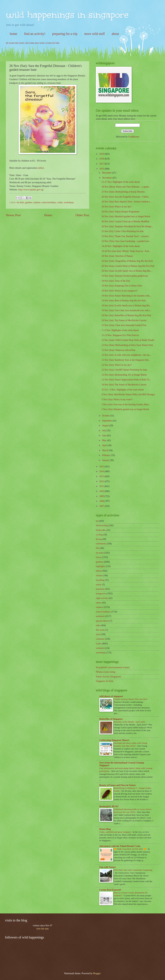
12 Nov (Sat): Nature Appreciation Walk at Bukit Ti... (126, 380)
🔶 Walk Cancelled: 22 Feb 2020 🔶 (130, 849)
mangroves (101, 594)
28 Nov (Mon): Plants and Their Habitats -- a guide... (126, 187)
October (106, 416)
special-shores (102, 621)
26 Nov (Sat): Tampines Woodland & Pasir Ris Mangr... (127, 226)
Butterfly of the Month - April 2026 (130, 722)
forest (98, 557)
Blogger (97, 973)
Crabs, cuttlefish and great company (115, 832)
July (104, 431)
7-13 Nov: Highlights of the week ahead (120, 330)
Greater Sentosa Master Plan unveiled (131, 699)
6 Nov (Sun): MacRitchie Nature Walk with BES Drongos (128, 394)
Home (48, 215)
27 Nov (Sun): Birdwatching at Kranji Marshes (123, 192)
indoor (99, 571)
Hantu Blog (105, 829)
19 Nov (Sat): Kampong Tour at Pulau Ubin (122, 286)
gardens (29, 202)
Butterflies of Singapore (111, 719)
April (105, 445)
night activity (102, 598)
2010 (102, 491)
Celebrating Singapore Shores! (114, 740)
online (41, 168)
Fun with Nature (107, 867)
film (98, 548)
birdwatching (102, 525)
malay (99, 585)
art (97, 521)
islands (99, 576)
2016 (102, 169)
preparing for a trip (65, 34)
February (107, 455)
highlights (100, 566)
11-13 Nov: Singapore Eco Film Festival (120, 335)
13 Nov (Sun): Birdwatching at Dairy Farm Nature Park (127, 345)
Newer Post (13, 215)
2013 (102, 476)
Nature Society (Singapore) (108, 677)
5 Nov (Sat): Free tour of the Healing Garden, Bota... (126, 404)
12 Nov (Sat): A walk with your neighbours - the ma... (126, 355)
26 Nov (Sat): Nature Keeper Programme (120, 212)
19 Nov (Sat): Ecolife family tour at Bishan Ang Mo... (126, 306)
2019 (102, 154)
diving (99, 539)
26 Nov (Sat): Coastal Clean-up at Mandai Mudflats (125, 221)
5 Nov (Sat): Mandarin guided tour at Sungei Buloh (125, 409)
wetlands (100, 648)
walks (60, 202)
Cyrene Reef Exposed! (110, 890)
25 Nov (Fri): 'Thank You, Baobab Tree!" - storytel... (126, 236)
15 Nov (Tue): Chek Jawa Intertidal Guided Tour (124, 325)
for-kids (20, 202)
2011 (102, 486)
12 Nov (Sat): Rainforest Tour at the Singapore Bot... (126, 360)
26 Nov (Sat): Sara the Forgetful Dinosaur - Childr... (125, 197)
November (107, 178)
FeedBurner (134, 137)
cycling (99, 535)
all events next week (35, 43)
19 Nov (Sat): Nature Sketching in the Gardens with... (126, 296)
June (105, 436)
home (13, 34)
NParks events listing (106, 672)
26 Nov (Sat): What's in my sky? (116, 207)
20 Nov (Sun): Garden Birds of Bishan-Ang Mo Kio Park (128, 266)
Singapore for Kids (105, 681)
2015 (102, 467)
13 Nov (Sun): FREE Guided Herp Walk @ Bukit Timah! (128, 340)
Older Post (82, 215)
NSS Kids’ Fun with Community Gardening (133, 870)
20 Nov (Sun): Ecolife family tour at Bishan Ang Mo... (127, 271)
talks (98, 625)
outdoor (37, 202)
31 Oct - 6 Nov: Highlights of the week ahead (122, 390)
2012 (102, 481)
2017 (102, 164)
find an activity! (35, 34)
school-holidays (49, 202)
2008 (102, 501)
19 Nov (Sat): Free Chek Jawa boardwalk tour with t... (126, 310)
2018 (102, 159)
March (105, 450)
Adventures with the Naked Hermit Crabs (120, 846)
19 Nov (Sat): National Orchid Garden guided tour (125, 276)
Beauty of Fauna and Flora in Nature (117, 785)
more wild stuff (95, 34)
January (106, 460)
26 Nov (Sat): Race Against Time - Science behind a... (126, 202)
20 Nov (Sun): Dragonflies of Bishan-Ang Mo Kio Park (127, 261)
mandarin (100, 589)
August (106, 426)
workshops (69, 202)
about (115, 34)
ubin (98, 634)
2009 (102, 496)
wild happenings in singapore (67, 15)
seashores (100, 616)
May (105, 440)
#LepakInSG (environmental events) (113, 667)
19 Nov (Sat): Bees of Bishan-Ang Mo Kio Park (124, 301)
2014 (102, 471)
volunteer (100, 639)
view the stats (42, 929)
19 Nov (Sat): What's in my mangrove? (119, 291)
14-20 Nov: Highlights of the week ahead (120, 246)
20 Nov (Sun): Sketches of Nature (117, 256)
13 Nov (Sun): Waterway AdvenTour (118, 350)
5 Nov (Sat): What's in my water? (117, 399)
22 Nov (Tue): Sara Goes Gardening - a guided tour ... (126, 241)
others (99, 603)
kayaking (100, 580)
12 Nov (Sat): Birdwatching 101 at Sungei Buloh (124, 375)
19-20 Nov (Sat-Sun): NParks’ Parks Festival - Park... (126, 251)
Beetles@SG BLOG (109, 806)
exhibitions (101, 544)
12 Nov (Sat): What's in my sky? (116, 365)
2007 (102, 506)
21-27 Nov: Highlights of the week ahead (120, 182)
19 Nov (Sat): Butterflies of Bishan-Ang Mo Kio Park (126, 315)
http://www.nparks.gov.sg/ (31, 190)
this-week (100, 630)
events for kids (53, 43)
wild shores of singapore (111, 696)
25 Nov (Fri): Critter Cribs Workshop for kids (122, 231)
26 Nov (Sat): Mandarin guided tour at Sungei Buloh (126, 216)
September (107, 421)
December (107, 173)
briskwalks (101, 530)
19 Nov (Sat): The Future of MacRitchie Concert (124, 320)
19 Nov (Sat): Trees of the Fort (116, 281)
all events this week (15, 43)
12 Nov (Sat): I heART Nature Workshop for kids (124, 370)
